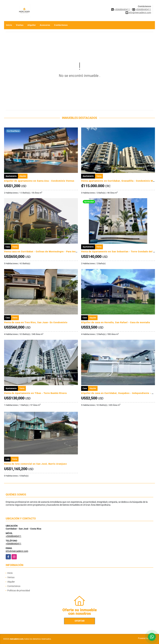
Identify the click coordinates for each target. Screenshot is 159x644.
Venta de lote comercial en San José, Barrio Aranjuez (35, 464)
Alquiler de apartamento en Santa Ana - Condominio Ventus (39, 181)
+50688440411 (122, 9)
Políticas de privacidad (19, 590)
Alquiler (32, 25)
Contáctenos (61, 25)
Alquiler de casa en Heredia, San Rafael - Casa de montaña (116, 322)
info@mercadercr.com (17, 551)
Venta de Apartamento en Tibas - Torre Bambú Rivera (35, 393)
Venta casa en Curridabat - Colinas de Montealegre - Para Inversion (44, 252)
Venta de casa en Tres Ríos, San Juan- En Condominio (36, 322)
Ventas (20, 25)
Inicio (9, 25)
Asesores (45, 25)
